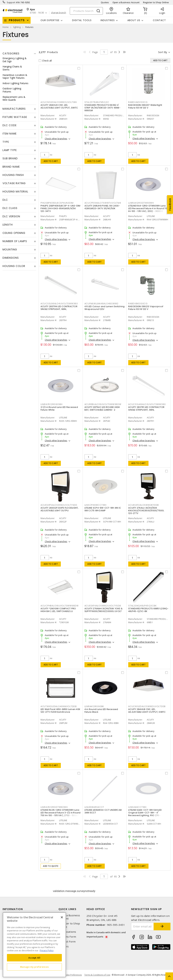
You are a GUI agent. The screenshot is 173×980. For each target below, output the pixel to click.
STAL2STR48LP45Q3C (97, 102)
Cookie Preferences (72, 975)
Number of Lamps (15, 241)
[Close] (62, 917)
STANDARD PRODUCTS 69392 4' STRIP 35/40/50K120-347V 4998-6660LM (102, 108)
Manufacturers (14, 109)
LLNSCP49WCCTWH (96, 505)
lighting (17, 27)
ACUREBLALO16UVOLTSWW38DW (103, 404)
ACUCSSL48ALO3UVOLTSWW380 (147, 404)
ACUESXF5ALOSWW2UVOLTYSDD (59, 505)
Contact (159, 20)
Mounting (10, 249)
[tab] (19, 54)
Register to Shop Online (156, 2)
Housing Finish (13, 175)
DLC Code (10, 125)
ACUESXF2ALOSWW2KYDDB (144, 505)
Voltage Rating (14, 183)
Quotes (105, 2)
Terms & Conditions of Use (97, 975)
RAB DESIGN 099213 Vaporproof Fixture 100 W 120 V (146, 308)
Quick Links (67, 909)
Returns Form (67, 937)
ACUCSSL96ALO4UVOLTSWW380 (59, 304)
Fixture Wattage (15, 117)
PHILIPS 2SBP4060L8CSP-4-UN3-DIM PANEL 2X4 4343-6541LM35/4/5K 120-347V (60, 208)
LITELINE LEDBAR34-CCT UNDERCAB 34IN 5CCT (103, 811)
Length (8, 225)
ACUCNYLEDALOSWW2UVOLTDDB (147, 706)
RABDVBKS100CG (138, 304)
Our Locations (67, 932)
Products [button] (17, 20)
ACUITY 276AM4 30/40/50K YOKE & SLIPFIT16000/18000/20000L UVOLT (104, 610)
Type (6, 142)
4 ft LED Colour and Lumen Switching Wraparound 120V (105, 308)
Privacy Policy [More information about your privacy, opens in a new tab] (47, 950)
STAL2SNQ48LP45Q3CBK (142, 606)
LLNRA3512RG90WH (52, 404)
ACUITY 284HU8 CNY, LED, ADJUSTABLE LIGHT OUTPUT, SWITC (147, 711)
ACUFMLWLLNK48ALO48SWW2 (102, 304)
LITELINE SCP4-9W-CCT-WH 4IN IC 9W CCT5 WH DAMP (103, 509)
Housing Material (15, 192)
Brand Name (11, 167)
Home (6, 27)
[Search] (86, 11)
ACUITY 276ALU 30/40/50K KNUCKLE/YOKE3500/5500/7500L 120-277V (146, 511)
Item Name (10, 134)
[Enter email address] (143, 927)
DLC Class (10, 208)
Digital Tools (82, 20)
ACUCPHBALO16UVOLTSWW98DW (60, 606)
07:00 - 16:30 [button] (37, 13)
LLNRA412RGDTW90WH (141, 203)
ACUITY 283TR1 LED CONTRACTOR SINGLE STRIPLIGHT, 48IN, (146, 408)
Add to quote (51, 866)
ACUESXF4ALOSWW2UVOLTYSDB (103, 606)
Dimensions (11, 258)
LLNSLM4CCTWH (137, 807)
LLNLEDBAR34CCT (94, 807)
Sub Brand (10, 158)
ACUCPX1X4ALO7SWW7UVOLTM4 (103, 203)
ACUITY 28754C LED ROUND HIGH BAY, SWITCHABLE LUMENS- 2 (102, 408)
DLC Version (11, 216)
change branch (59, 13)
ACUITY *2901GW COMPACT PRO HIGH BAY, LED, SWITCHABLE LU (58, 610)
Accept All (34, 958)
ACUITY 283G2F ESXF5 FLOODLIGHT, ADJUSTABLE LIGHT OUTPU (60, 509)
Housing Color (14, 266)
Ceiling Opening (14, 233)
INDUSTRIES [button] (108, 20)
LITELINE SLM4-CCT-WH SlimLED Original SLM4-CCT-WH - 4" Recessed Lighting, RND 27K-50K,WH (145, 814)
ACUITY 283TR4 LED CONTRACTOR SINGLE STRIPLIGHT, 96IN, (59, 308)
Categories (11, 53)
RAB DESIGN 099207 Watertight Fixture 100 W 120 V (145, 106)
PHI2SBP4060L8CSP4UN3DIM (57, 203)
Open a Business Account (126, 2)
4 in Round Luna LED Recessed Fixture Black (101, 711)
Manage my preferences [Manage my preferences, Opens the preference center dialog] (34, 967)
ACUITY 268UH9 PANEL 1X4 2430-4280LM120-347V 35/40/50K (102, 207)
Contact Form (67, 942)
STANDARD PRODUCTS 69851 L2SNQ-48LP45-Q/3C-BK (148, 610)
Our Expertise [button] (50, 20)
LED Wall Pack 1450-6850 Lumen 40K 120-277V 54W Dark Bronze (60, 711)
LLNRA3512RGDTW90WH (54, 807)
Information (13, 909)
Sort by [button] (163, 52)
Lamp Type (10, 150)
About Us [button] (134, 20)
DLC (5, 200)
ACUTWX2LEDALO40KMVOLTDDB (59, 706)
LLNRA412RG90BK (94, 706)
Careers (64, 946)
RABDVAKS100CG (138, 102)
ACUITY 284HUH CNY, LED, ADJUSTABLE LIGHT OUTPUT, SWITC (59, 106)
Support (11, 2)
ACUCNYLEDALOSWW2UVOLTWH (59, 102)
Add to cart (51, 161)
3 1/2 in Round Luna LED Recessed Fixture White (59, 408)
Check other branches (56, 139)
